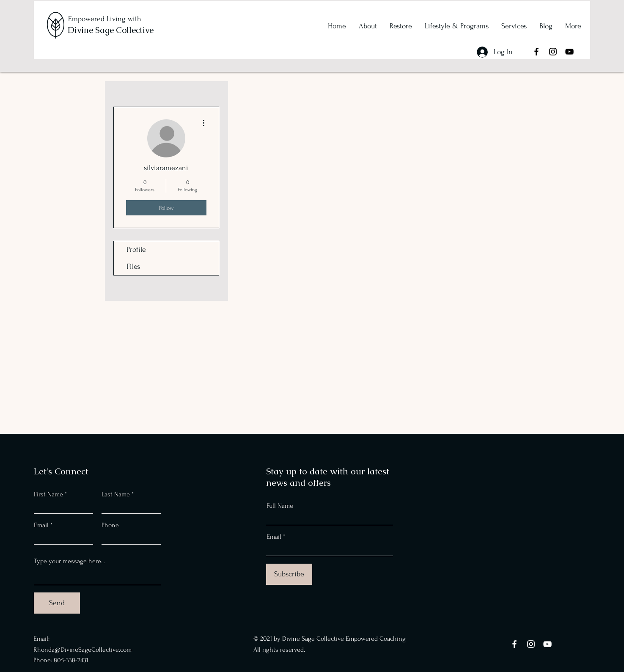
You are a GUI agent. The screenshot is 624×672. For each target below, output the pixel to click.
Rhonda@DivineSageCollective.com (82, 650)
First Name (48, 494)
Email (41, 525)
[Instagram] (553, 52)
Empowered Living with (105, 19)
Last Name (116, 494)
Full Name (280, 506)
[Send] (57, 603)
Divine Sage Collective (111, 30)
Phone (110, 525)
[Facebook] (536, 52)
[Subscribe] (289, 574)
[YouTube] (569, 52)
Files (133, 266)
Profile (136, 249)
